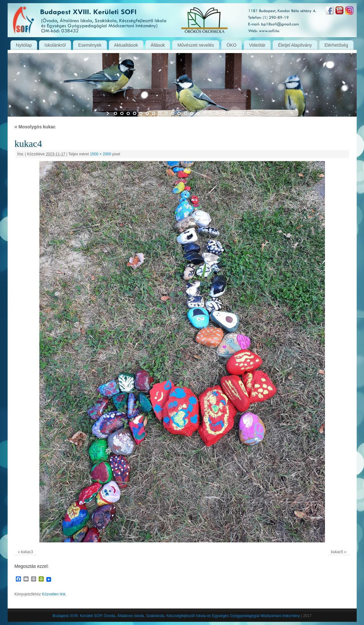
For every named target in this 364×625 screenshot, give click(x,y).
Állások (158, 45)
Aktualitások (126, 45)
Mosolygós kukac (35, 127)
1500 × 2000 (100, 154)
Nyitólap (24, 45)
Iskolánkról (55, 45)
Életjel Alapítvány (295, 45)
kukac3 (27, 552)
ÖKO (232, 45)
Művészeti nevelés (196, 45)
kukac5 (337, 552)
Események (90, 45)
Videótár (257, 45)
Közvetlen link (54, 594)
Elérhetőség (336, 45)
